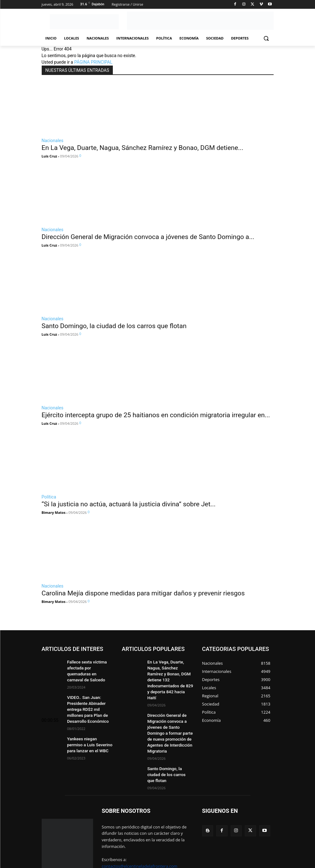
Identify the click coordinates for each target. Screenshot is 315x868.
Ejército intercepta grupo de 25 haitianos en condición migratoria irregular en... (156, 415)
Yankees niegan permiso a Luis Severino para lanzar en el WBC (89, 732)
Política (49, 497)
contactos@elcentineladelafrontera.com (140, 833)
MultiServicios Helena (132, 856)
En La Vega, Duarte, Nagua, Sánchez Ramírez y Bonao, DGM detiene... (143, 148)
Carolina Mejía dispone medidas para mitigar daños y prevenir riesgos (143, 593)
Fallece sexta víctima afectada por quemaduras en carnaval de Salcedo (89, 667)
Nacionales (53, 141)
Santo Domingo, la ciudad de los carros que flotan (114, 326)
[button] (266, 38)
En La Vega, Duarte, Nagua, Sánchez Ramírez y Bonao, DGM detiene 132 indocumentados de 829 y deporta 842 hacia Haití (170, 672)
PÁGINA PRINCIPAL (93, 62)
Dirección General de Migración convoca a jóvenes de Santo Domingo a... (148, 237)
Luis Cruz (50, 156)
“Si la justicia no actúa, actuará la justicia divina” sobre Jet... (129, 504)
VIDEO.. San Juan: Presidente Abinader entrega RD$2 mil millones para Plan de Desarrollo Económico (89, 699)
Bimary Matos (54, 512)
